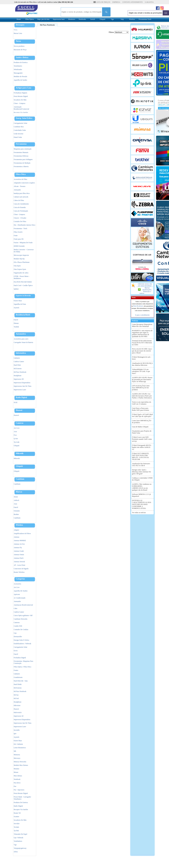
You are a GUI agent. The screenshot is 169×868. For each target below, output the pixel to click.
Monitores (72, 19)
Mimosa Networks (20, 762)
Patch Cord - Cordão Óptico (23, 285)
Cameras (20, 423)
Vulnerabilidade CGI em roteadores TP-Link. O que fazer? (141, 371)
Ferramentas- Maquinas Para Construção (23, 662)
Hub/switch (18, 712)
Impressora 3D (19, 379)
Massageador (18, 73)
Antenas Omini (19, 555)
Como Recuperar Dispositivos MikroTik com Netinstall (142, 325)
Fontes (16, 670)
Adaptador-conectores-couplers (24, 183)
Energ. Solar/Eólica (24, 118)
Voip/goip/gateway (20, 848)
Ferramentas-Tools (145, 19)
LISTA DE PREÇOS (103, 2)
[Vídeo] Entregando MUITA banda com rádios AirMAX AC (142, 447)
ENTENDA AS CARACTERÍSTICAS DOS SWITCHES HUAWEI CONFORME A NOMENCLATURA (142, 504)
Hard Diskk (18, 684)
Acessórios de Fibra (20, 179)
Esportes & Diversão (23, 296)
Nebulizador (18, 69)
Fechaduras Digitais (21, 93)
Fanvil (16, 320)
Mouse (16, 772)
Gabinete (17, 358)
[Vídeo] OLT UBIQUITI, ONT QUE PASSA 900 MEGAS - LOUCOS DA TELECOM (141, 456)
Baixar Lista (18, 33)
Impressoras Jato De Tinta (23, 386)
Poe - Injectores (19, 790)
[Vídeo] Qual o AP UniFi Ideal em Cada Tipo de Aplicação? (142, 415)
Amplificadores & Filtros (22, 533)
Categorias (20, 579)
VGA (16, 30)
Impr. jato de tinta (43, 19)
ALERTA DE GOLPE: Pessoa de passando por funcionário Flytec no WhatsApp (142, 380)
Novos (18, 41)
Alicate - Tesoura (20, 186)
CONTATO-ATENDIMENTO (133, 2)
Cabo (16, 608)
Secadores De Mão (20, 100)
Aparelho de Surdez (20, 80)
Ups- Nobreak (19, 838)
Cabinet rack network (21, 197)
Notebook (17, 779)
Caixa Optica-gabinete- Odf (23, 615)
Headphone (18, 376)
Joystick (17, 308)
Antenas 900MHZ (20, 541)
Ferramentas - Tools (21, 228)
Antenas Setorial (19, 562)
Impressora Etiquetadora (22, 383)
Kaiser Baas (18, 301)
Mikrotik (20, 453)
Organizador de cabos (21, 273)
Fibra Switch (18, 232)
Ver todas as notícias (139, 513)
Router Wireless (19, 572)
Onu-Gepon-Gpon (20, 269)
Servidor (17, 824)
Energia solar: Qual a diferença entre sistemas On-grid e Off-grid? (142, 472)
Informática (21, 353)
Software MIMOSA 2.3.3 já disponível (141, 495)
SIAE (16, 402)
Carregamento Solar (21, 123)
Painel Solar (18, 137)
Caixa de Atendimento (21, 204)
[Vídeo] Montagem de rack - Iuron (142, 358)
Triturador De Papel (21, 834)
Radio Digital (22, 398)
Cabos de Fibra (19, 200)
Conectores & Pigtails (21, 569)
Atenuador (17, 190)
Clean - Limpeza (19, 214)
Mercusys (17, 758)
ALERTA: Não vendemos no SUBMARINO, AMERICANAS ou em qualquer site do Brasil (142, 487)
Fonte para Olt (19, 239)
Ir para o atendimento (142, 315)
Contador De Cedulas (21, 630)
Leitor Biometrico (20, 748)
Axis (15, 432)
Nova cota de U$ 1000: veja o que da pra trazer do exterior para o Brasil (142, 351)
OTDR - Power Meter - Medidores (22, 277)
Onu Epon (17, 266)
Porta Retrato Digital (21, 96)
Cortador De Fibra (20, 221)
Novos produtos (19, 46)
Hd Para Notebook (20, 372)
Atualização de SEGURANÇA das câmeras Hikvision (142, 364)
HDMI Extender (19, 246)
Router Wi (17, 813)
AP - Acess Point (19, 565)
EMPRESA (116, 2)
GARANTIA (149, 2)
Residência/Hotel (23, 315)
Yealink (16, 327)
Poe (15, 786)
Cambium (20, 479)
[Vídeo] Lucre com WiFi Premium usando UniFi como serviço (142, 439)
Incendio (17, 730)
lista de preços (138, 306)
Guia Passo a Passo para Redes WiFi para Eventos (141, 409)
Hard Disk (17, 365)
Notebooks (82, 19)
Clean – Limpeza (20, 103)
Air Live (17, 428)
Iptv (15, 734)
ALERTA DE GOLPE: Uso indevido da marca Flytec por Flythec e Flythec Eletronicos (142, 396)
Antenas (17, 537)
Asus (15, 504)
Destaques (20, 25)
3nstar (16, 497)
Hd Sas (16, 695)
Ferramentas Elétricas (21, 156)
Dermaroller (18, 637)
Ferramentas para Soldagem (23, 159)
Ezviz (16, 651)
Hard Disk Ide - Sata (21, 681)
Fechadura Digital (20, 658)
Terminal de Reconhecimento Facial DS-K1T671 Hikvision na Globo (142, 343)
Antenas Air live (19, 544)
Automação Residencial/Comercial (21, 108)
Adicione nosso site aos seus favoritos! (145, 285)
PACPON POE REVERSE (23, 282)
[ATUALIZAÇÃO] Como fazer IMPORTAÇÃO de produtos (141, 388)
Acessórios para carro (21, 339)
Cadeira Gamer (19, 362)
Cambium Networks (21, 619)
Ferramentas (21, 144)
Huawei (19, 410)
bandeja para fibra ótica (22, 193)
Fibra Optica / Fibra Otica (22, 667)
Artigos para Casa (24, 88)
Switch (93, 19)
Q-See (16, 439)
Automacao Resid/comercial (23, 605)
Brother (16, 514)
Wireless (132, 19)
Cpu (15, 633)
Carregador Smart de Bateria (23, 342)
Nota (133, 297)
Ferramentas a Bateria (21, 166)
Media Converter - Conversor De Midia (24, 251)
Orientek (17, 511)
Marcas (19, 492)
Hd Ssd (16, 698)
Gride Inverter (19, 134)
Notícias (134, 321)
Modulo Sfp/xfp (19, 259)
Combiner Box (19, 127)
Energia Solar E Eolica (21, 640)
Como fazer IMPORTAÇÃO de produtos (142, 422)
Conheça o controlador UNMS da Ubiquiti (142, 479)
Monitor (17, 769)
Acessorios (18, 584)
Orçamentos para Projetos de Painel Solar (142, 432)
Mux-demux (18, 776)
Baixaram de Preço (20, 50)
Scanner (17, 817)
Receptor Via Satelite (21, 112)
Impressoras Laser (20, 390)
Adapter (17, 530)
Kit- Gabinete (18, 744)
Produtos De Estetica (21, 802)
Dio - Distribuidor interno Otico (25, 225)
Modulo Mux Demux (21, 765)
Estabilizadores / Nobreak (22, 644)
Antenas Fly (18, 548)
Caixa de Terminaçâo (21, 211)
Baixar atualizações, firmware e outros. (146, 291)
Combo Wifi (18, 626)
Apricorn (17, 594)
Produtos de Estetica (21, 62)
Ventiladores (18, 841)
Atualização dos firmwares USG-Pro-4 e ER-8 (141, 465)
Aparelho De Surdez (21, 591)
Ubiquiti (102, 19)
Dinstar (16, 323)
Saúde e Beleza (22, 58)
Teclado (16, 827)
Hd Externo (18, 369)
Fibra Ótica (21, 174)
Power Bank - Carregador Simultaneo (22, 798)
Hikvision (17, 705)
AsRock (17, 500)
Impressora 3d (19, 716)
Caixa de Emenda (20, 207)
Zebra (16, 852)
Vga (112, 19)
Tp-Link (17, 442)
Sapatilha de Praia (20, 304)
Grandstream (18, 677)
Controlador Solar (20, 130)
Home (19, 19)
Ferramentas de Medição (22, 163)
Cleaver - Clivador (20, 218)
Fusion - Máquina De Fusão (23, 243)
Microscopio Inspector (21, 255)
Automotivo (21, 334)
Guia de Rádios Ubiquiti (140, 427)
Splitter (16, 289)
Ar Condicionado (20, 598)
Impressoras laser (59, 19)
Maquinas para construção (23, 149)
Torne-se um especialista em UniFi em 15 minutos (142, 403)
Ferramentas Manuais (21, 152)
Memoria (17, 755)
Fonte (16, 236)
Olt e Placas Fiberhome (22, 262)
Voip (122, 19)
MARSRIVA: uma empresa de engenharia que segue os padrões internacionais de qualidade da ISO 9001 (142, 334)
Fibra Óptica (30, 19)
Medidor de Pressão (20, 76)
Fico (15, 435)
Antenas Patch (19, 558)
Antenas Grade (19, 551)
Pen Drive (17, 783)
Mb (15, 751)
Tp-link (16, 831)
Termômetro (18, 66)
